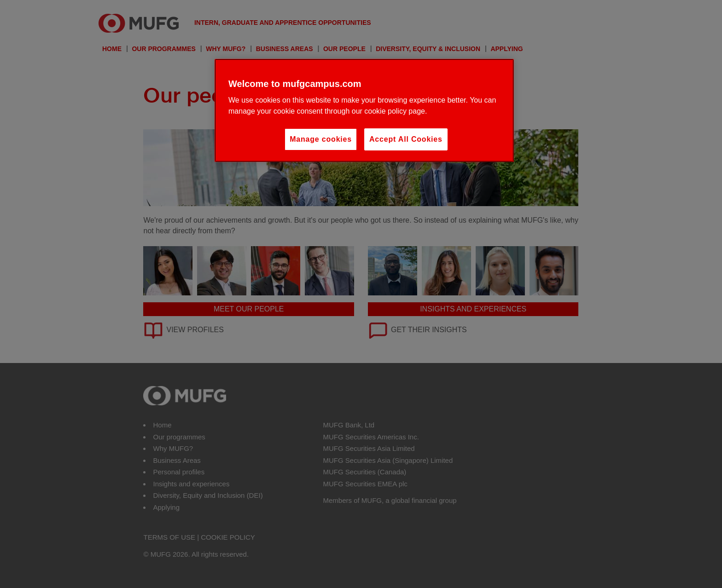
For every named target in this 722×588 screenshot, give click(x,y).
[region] (364, 110)
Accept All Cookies (406, 139)
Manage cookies (321, 139)
